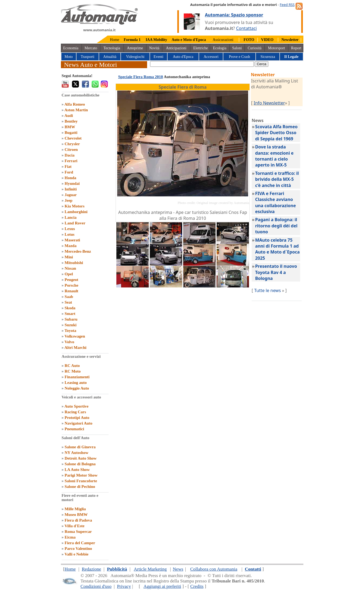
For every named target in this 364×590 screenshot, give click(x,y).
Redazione (91, 569)
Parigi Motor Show (81, 475)
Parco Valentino (78, 549)
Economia (71, 48)
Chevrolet (73, 138)
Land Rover (75, 223)
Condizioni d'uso (96, 586)
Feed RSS (287, 5)
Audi (69, 116)
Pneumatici (74, 429)
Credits (197, 586)
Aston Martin (76, 110)
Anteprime (135, 48)
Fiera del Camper (80, 543)
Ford (69, 172)
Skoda (70, 308)
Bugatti (71, 133)
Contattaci (246, 28)
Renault (72, 291)
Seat (68, 302)
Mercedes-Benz (78, 251)
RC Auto (72, 366)
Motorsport (277, 48)
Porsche (72, 285)
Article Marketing (150, 569)
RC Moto (73, 371)
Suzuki (71, 325)
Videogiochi (135, 57)
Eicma (70, 537)
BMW (70, 127)
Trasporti (87, 57)
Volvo (69, 342)
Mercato (91, 48)
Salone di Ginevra (80, 447)
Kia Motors (75, 206)
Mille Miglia (75, 509)
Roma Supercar (78, 532)
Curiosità (254, 48)
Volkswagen (75, 336)
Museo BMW (76, 515)
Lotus (70, 234)
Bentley (71, 121)
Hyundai (72, 183)
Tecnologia (112, 48)
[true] (202, 64)
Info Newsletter (269, 103)
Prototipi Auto (77, 418)
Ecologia (220, 48)
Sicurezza (268, 57)
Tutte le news (267, 290)
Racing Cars (75, 412)
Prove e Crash (240, 57)
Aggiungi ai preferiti (162, 586)
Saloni (237, 48)
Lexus (70, 229)
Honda (70, 178)
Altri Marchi (75, 348)
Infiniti (71, 189)
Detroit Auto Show (81, 458)
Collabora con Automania (214, 569)
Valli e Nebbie (76, 554)
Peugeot (72, 280)
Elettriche (200, 48)
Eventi (159, 57)
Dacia (70, 155)
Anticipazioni (176, 48)
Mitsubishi (74, 263)
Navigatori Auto (79, 423)
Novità (154, 48)
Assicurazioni (223, 40)
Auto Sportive (77, 406)
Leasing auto (76, 383)
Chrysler (72, 144)
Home (115, 40)
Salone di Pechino (80, 487)
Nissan (70, 268)
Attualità (110, 57)
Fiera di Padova (78, 520)
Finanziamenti (77, 377)
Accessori (211, 57)
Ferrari (71, 161)
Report (296, 48)
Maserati (72, 240)
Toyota (70, 331)
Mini (69, 257)
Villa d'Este (74, 526)
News (178, 569)
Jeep (69, 200)
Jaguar (71, 195)
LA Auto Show (77, 470)
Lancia (71, 217)
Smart (70, 314)
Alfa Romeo (75, 104)
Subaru (71, 319)
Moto (69, 57)
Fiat (68, 166)
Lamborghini (76, 212)
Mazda (71, 246)
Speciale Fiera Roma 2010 (141, 77)
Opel (69, 274)
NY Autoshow (77, 453)
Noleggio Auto (77, 388)
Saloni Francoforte (81, 481)
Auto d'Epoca (183, 57)
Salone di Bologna (80, 464)
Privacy (124, 586)
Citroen (71, 150)
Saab (69, 297)
